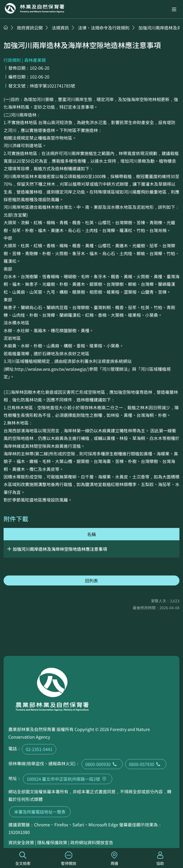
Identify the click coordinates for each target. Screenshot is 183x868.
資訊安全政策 (21, 842)
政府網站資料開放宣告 (92, 842)
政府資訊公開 (30, 28)
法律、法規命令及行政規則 (104, 28)
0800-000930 (102, 764)
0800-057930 (146, 764)
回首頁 (35, 8)
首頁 (6, 27)
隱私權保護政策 (52, 842)
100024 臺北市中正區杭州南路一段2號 (68, 779)
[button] (174, 9)
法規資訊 (60, 28)
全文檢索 (23, 859)
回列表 (91, 580)
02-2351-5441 (39, 749)
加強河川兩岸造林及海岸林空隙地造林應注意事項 (60, 549)
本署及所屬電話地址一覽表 (40, 812)
